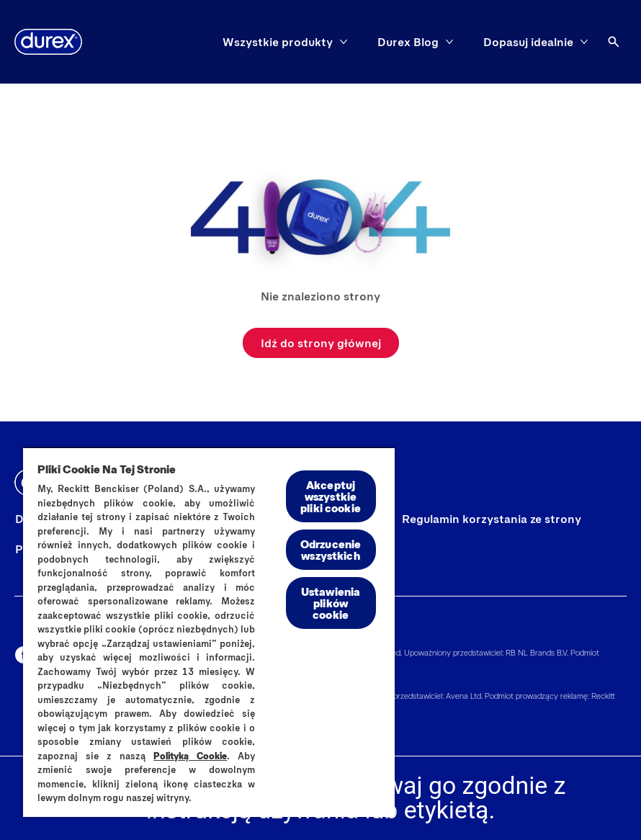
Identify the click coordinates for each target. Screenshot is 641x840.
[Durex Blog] (408, 42)
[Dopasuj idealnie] (528, 42)
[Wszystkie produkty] (278, 42)
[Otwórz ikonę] (614, 42)
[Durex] (48, 42)
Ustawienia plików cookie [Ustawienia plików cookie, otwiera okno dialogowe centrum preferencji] (331, 603)
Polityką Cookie (190, 756)
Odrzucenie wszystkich (331, 549)
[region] (209, 632)
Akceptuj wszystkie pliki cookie (331, 496)
